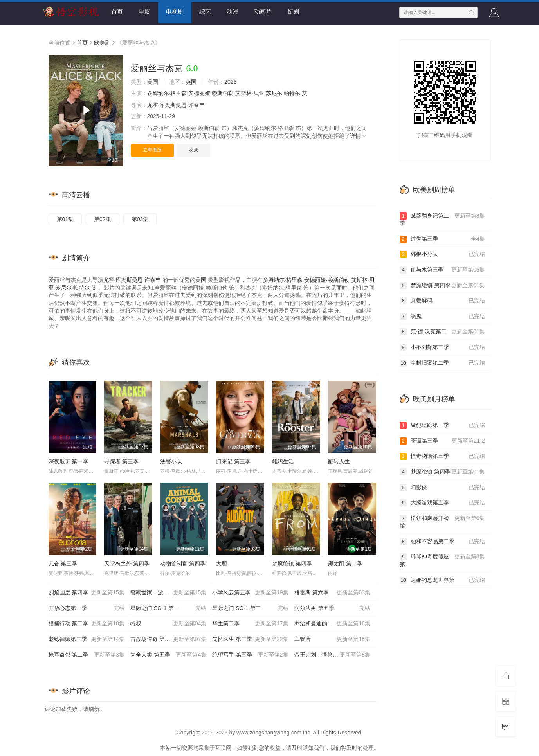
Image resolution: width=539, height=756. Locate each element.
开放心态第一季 (87, 608)
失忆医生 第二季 (250, 639)
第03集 (140, 219)
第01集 (65, 219)
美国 (153, 82)
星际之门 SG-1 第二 (250, 608)
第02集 (103, 219)
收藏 (193, 150)
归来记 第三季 (233, 461)
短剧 (293, 12)
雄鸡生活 (283, 461)
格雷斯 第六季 (332, 593)
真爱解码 (442, 301)
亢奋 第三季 (63, 563)
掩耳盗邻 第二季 (87, 655)
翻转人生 (339, 461)
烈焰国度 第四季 (87, 593)
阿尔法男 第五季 (332, 608)
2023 (230, 82)
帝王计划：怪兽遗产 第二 (332, 655)
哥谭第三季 (442, 441)
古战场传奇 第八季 (168, 639)
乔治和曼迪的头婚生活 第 (332, 624)
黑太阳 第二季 (345, 563)
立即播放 (152, 150)
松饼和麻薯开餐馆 (442, 522)
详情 (359, 136)
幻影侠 (442, 488)
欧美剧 (102, 43)
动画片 (263, 12)
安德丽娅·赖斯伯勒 (211, 93)
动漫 (233, 12)
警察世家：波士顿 (168, 593)
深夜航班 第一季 (69, 461)
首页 (117, 12)
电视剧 (175, 12)
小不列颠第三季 (442, 347)
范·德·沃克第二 (442, 332)
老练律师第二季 (87, 639)
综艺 (205, 12)
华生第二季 (250, 624)
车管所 (332, 639)
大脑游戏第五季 (442, 503)
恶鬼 (442, 317)
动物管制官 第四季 (183, 563)
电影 (144, 12)
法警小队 (171, 461)
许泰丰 (196, 105)
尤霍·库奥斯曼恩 (167, 105)
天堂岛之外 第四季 (127, 563)
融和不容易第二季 (442, 542)
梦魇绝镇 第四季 (292, 563)
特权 (168, 624)
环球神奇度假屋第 (442, 560)
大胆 (222, 563)
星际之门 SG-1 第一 (168, 608)
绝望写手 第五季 (250, 655)
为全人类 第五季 (168, 655)
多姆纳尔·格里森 (167, 93)
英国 (191, 82)
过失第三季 (442, 239)
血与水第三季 (442, 270)
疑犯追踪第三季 (442, 425)
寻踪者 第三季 (121, 461)
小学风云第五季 (250, 593)
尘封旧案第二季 (442, 363)
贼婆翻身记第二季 (442, 219)
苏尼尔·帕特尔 (283, 93)
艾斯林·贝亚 (250, 93)
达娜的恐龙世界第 (442, 580)
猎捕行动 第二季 (87, 624)
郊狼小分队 (442, 254)
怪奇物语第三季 (442, 456)
